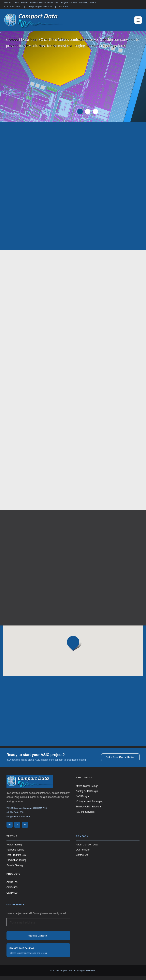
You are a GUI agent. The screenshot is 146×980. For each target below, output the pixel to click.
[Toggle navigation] (138, 20)
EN (61, 7)
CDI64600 (12, 893)
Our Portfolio (83, 850)
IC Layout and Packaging (89, 802)
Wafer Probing (14, 845)
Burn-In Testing (15, 865)
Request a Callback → (38, 936)
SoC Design (82, 796)
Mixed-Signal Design (87, 786)
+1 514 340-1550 (13, 7)
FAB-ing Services (85, 812)
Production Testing (17, 860)
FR (67, 7)
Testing (12, 836)
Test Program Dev (16, 855)
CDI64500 (12, 888)
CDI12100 (12, 882)
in (10, 824)
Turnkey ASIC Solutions (89, 807)
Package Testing (15, 850)
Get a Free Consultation (120, 757)
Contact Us (82, 855)
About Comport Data (87, 845)
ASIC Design (84, 778)
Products (13, 874)
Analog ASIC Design (87, 791)
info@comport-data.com (40, 7)
